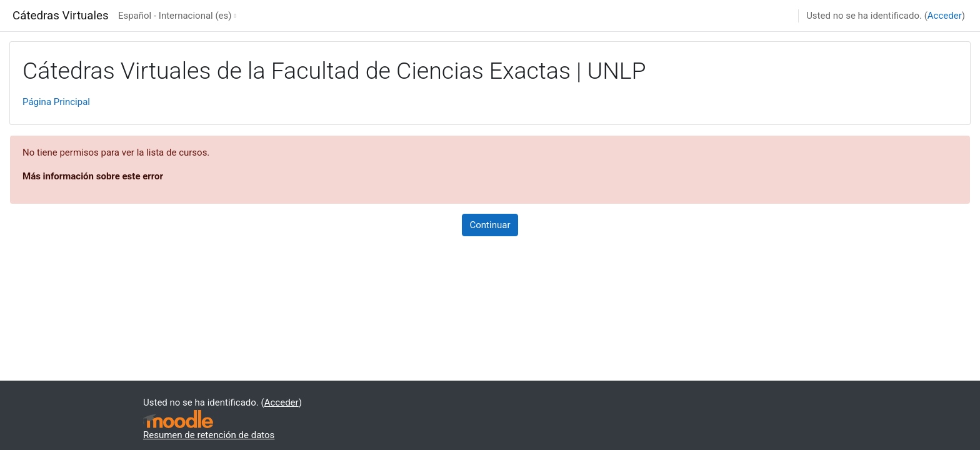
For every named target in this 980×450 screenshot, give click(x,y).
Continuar (490, 225)
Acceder (945, 16)
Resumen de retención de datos (209, 435)
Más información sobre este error (93, 176)
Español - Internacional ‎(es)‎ (175, 16)
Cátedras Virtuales (61, 16)
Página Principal (56, 102)
